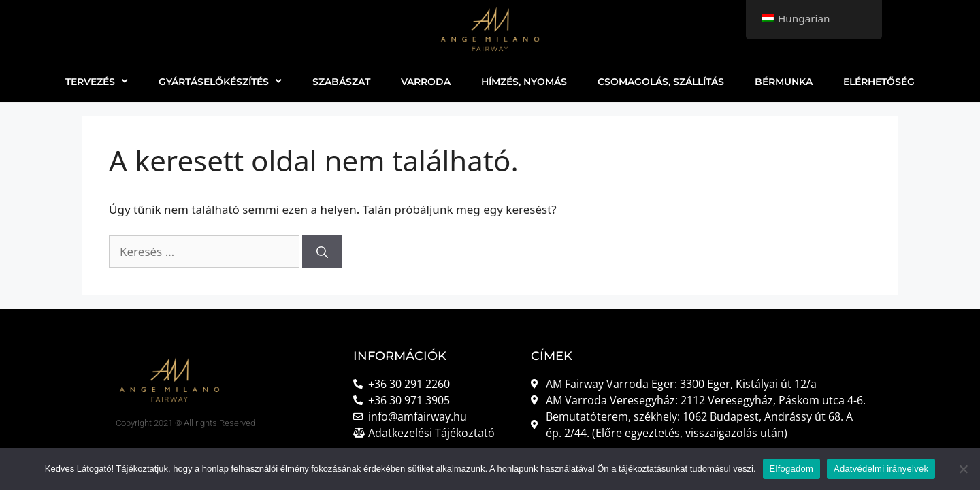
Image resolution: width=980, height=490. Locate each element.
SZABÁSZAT (341, 82)
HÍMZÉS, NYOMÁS (524, 82)
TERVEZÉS (97, 82)
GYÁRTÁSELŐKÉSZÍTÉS (220, 82)
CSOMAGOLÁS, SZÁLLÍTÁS (661, 82)
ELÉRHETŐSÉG (879, 82)
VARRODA (426, 82)
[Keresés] (322, 252)
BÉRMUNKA (784, 82)
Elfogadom (791, 469)
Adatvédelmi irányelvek (881, 469)
